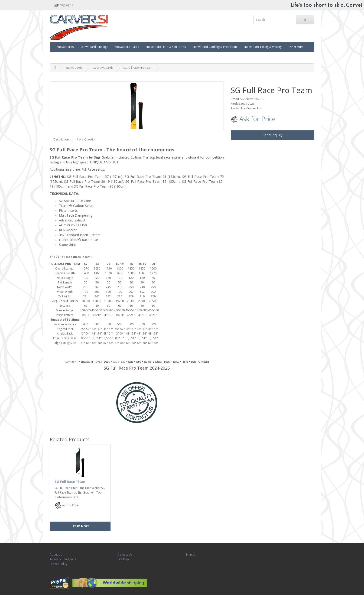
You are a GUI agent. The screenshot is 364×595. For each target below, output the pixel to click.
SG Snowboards (103, 68)
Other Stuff (296, 47)
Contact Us (125, 554)
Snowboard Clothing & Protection (215, 47)
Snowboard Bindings (94, 47)
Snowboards (65, 47)
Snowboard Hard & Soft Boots (166, 47)
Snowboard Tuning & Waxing (263, 47)
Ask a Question (86, 139)
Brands (190, 554)
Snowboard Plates (127, 47)
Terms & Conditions (63, 559)
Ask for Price (253, 119)
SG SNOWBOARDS (252, 99)
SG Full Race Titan (70, 481)
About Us (56, 554)
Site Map (123, 559)
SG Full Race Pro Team (138, 68)
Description (61, 139)
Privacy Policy (58, 564)
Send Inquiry (273, 135)
